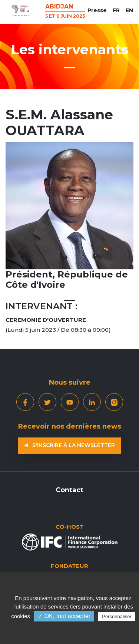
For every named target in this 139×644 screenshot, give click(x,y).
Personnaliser (117, 616)
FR (116, 10)
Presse (97, 10)
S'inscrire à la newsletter (70, 445)
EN (129, 10)
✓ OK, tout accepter (64, 616)
